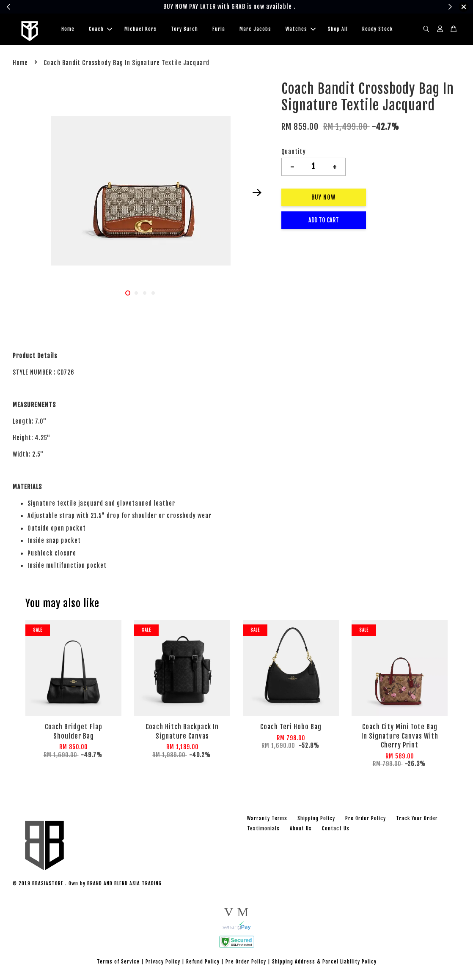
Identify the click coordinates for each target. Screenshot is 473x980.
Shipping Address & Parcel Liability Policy (324, 963)
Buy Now (323, 198)
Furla (219, 30)
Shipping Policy (316, 820)
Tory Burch (184, 30)
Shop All (338, 30)
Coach (100, 30)
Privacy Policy (163, 963)
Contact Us (336, 830)
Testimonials (263, 830)
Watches (301, 30)
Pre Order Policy (366, 820)
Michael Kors (140, 30)
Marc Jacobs (255, 30)
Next (257, 194)
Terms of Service (118, 963)
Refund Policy (203, 963)
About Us (301, 830)
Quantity (294, 153)
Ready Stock (377, 30)
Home (68, 30)
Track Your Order (417, 820)
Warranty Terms (267, 820)
